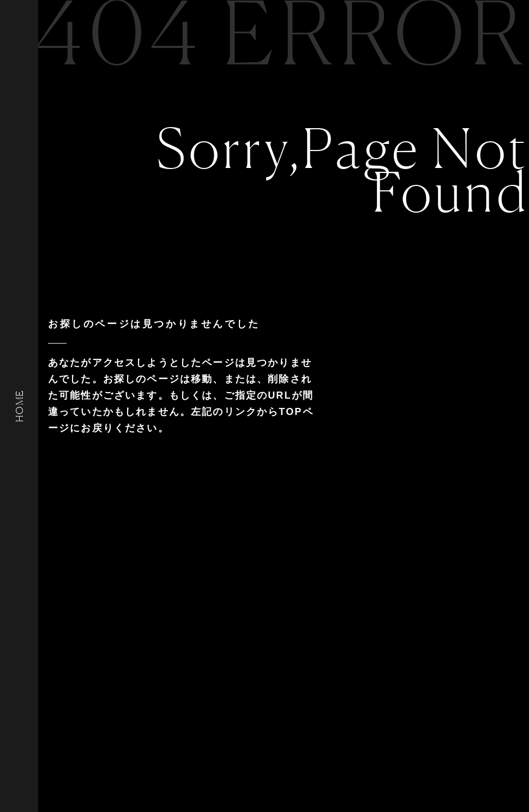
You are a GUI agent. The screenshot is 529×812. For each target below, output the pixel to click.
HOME (19, 406)
